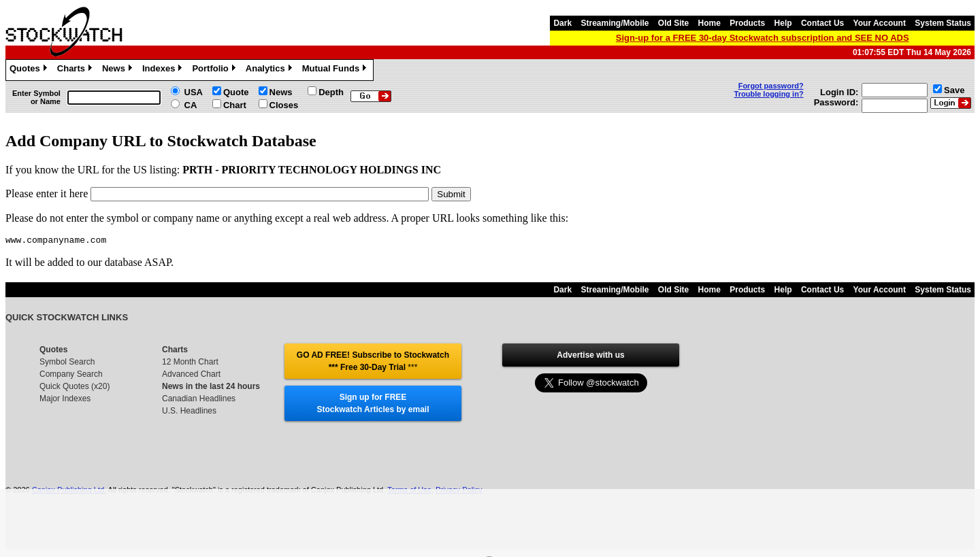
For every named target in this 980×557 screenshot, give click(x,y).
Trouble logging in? (769, 94)
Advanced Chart (191, 376)
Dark (562, 23)
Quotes (30, 70)
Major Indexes (65, 401)
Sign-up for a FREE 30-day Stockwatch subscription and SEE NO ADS (763, 38)
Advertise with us (590, 357)
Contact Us (822, 23)
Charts (76, 70)
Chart (235, 105)
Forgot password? (771, 86)
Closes (284, 105)
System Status (943, 23)
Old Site (673, 23)
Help (783, 23)
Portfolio (215, 70)
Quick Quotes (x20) (75, 388)
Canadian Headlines (199, 401)
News (119, 70)
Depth (331, 92)
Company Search (71, 376)
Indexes (164, 70)
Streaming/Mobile (615, 23)
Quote (236, 92)
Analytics (271, 70)
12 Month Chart (190, 364)
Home (709, 23)
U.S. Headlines (189, 413)
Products (747, 23)
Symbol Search (67, 364)
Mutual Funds (336, 70)
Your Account (880, 23)
